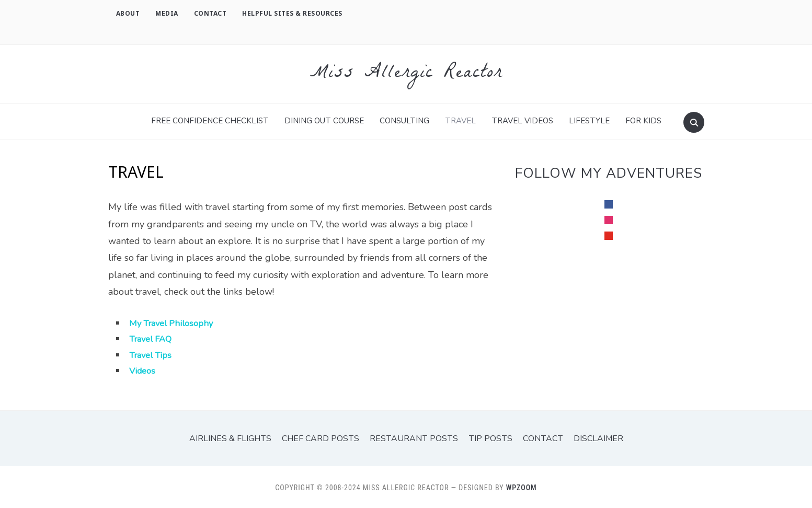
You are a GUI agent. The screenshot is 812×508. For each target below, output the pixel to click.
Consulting (404, 120)
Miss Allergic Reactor (406, 73)
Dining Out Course (324, 120)
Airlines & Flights (238, 437)
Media (167, 13)
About (128, 13)
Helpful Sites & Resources (292, 13)
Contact (210, 13)
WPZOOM (522, 487)
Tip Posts (485, 437)
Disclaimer (589, 437)
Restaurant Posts (413, 437)
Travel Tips (153, 354)
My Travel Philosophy (175, 322)
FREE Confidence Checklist (210, 120)
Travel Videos (522, 120)
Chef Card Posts (325, 437)
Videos (144, 370)
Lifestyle (589, 120)
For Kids (643, 120)
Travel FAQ (153, 338)
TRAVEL (460, 120)
